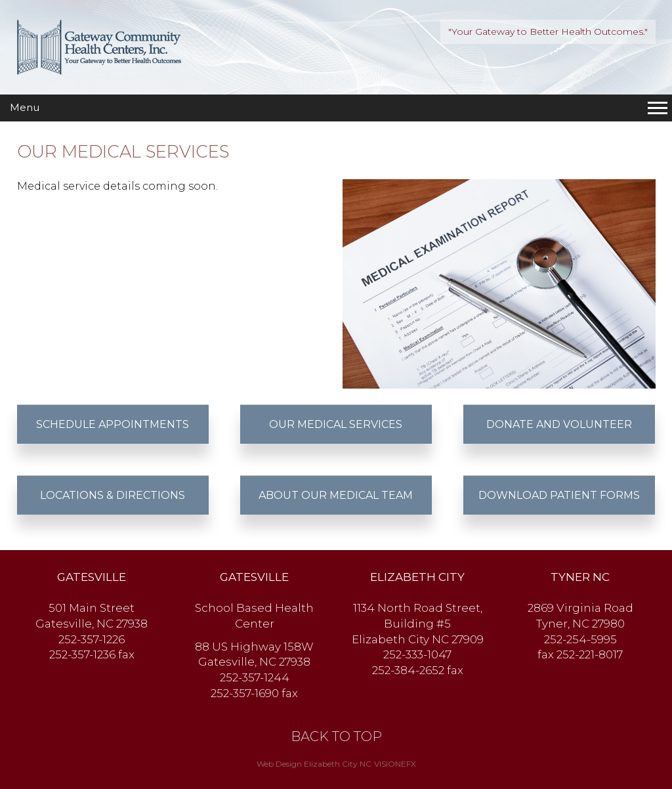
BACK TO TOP (336, 736)
